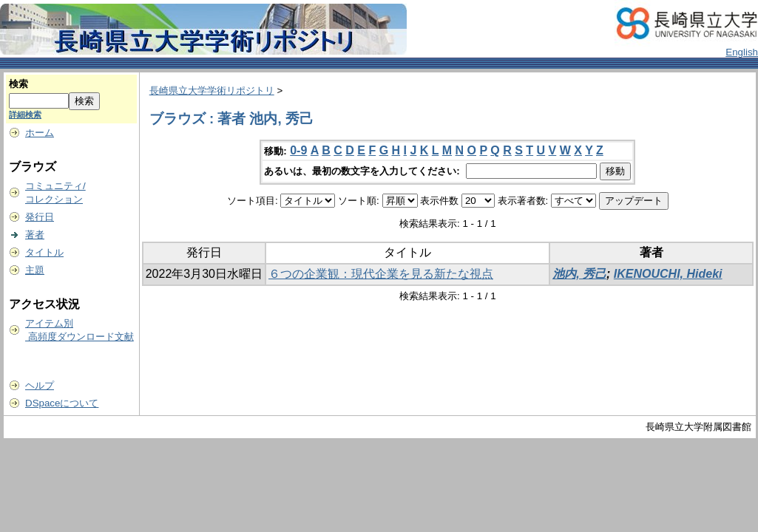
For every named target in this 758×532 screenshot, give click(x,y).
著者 (35, 235)
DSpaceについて (62, 403)
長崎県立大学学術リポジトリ (212, 91)
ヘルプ (40, 385)
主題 (35, 270)
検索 (18, 84)
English (742, 52)
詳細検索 (25, 115)
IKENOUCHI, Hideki (668, 274)
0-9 (298, 150)
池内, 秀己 (579, 274)
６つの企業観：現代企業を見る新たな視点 (381, 274)
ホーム (40, 133)
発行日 (40, 217)
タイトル (44, 252)
